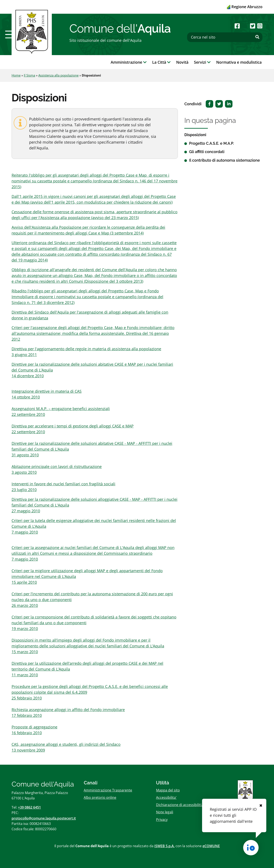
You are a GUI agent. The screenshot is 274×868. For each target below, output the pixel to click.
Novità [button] (182, 62)
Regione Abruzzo (245, 7)
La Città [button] (161, 62)
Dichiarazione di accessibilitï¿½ (181, 805)
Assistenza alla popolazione (58, 75)
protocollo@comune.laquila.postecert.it (44, 818)
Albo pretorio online (100, 797)
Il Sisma (29, 75)
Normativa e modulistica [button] (239, 62)
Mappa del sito (168, 790)
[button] (11, 35)
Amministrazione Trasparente (108, 790)
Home (16, 75)
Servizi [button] (202, 62)
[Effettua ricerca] (257, 37)
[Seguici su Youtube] (245, 26)
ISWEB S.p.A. (165, 846)
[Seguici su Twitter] (253, 26)
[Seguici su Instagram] (260, 26)
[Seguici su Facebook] (237, 26)
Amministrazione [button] (129, 62)
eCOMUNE (211, 846)
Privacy (162, 820)
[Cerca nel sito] (225, 37)
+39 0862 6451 (29, 807)
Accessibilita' (166, 797)
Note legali (165, 812)
